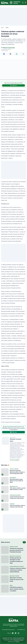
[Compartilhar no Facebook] (4, 54)
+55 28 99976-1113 (21, 630)
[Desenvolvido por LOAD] (17, 642)
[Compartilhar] (23, 54)
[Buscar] (23, 3)
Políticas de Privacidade (18, 640)
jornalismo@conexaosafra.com (8, 630)
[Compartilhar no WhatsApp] (17, 54)
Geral (7, 28)
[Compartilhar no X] (10, 54)
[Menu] (25, 3)
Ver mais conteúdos (15, 460)
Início (2, 28)
